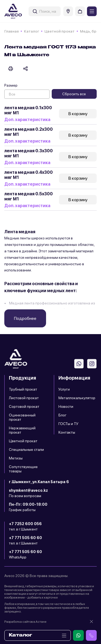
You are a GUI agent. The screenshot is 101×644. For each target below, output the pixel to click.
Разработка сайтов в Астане (25, 622)
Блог (62, 415)
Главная (11, 31)
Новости (66, 406)
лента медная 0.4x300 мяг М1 (29, 175)
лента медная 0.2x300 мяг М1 (29, 132)
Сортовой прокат (24, 406)
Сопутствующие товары (23, 469)
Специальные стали (26, 450)
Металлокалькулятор (77, 398)
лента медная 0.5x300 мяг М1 (29, 196)
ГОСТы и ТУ (68, 424)
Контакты (67, 432)
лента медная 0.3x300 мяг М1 (29, 153)
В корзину (78, 114)
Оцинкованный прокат (22, 417)
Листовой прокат (24, 398)
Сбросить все (74, 94)
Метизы (16, 458)
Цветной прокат (60, 31)
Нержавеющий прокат (22, 430)
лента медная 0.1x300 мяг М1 (28, 110)
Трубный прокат (23, 389)
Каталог (32, 31)
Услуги (64, 389)
